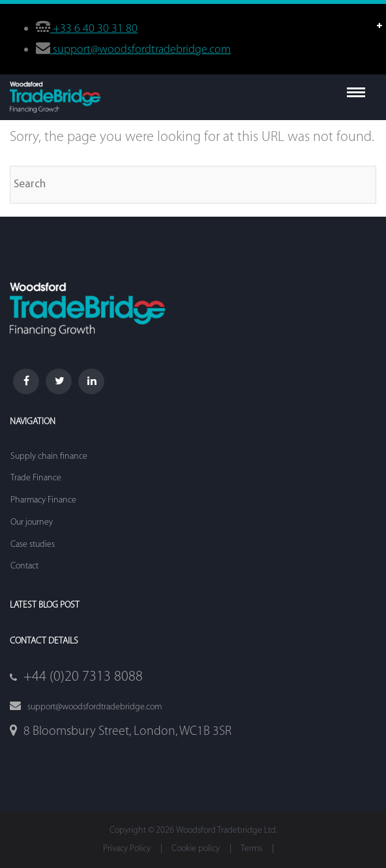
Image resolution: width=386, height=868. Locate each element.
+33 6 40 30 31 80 (94, 29)
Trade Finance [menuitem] (36, 478)
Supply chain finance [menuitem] (49, 457)
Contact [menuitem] (24, 566)
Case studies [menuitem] (33, 545)
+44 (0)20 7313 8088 (83, 677)
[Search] (193, 185)
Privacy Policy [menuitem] (127, 849)
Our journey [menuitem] (32, 522)
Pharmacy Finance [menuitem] (43, 500)
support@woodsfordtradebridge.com (141, 50)
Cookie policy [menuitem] (196, 849)
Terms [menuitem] (251, 849)
